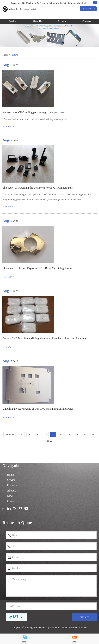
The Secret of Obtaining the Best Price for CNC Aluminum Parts (38, 188)
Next (49, 441)
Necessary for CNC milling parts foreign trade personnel (33, 112)
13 (53, 435)
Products (62, 21)
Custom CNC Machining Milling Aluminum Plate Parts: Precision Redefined (45, 338)
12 (46, 435)
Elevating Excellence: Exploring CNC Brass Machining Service (38, 268)
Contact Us (13, 501)
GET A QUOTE (88, 9)
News (15, 55)
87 (85, 435)
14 (61, 435)
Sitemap (83, 628)
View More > (8, 126)
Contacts (87, 21)
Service (12, 21)
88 (93, 435)
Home (5, 55)
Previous (10, 435)
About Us (37, 21)
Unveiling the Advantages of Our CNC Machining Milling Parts (38, 409)
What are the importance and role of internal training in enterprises (34, 119)
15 (69, 435)
